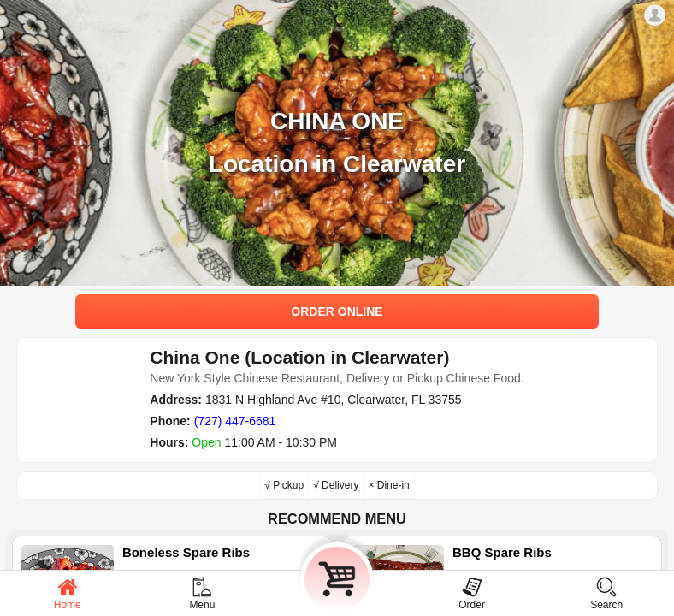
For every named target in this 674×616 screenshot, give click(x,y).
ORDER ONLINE (337, 311)
